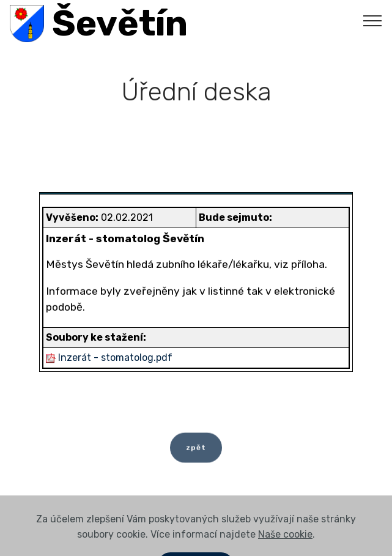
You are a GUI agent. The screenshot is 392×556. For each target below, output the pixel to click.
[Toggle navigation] (373, 20)
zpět (196, 451)
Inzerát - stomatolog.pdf (115, 358)
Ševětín (120, 24)
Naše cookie (285, 547)
